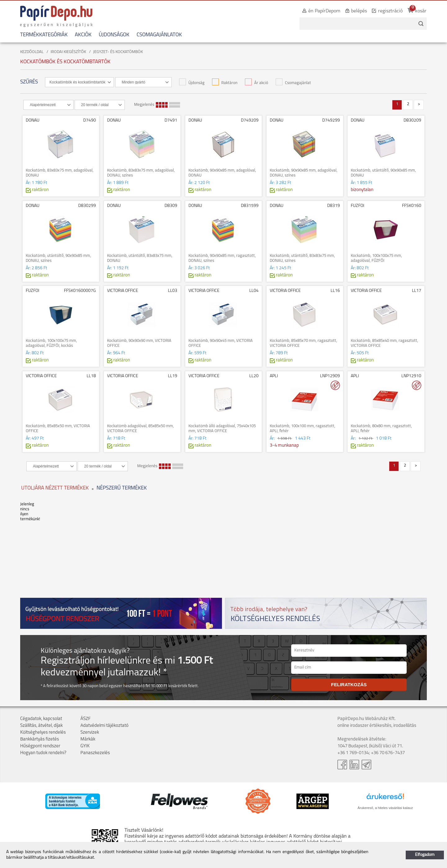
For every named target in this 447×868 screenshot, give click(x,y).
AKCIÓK (83, 35)
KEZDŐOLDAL (32, 52)
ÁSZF (86, 719)
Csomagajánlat (293, 83)
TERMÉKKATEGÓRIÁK (44, 35)
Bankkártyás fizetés (40, 739)
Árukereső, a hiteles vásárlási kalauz (385, 808)
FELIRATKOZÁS (349, 685)
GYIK (85, 746)
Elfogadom (425, 855)
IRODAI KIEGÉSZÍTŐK (68, 52)
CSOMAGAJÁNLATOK (159, 35)
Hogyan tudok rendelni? (43, 753)
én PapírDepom (324, 11)
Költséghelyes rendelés (43, 733)
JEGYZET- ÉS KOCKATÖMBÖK (118, 52)
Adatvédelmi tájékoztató (104, 726)
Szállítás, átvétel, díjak (41, 726)
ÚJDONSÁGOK (114, 35)
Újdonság (192, 83)
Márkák (88, 739)
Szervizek (90, 733)
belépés (359, 11)
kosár (421, 11)
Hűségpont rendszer (40, 746)
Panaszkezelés (95, 753)
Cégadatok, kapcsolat (41, 719)
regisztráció (390, 11)
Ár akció (257, 83)
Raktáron (225, 83)
